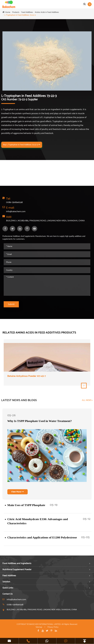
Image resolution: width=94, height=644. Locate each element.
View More (18, 492)
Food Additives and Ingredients (17, 563)
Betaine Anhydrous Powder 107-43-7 (26, 376)
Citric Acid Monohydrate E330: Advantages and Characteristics (38, 521)
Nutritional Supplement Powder (17, 570)
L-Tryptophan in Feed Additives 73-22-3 (20, 15)
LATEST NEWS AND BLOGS (19, 400)
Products (16, 12)
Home (8, 12)
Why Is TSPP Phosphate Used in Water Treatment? (40, 421)
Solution (6, 582)
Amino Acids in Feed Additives (47, 12)
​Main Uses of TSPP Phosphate (26, 505)
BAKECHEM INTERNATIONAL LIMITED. (45, 624)
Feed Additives (27, 12)
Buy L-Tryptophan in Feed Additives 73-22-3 (22, 145)
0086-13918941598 (14, 202)
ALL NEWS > (87, 400)
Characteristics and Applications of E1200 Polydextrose (42, 537)
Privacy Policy (53, 627)
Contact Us (8, 594)
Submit (11, 304)
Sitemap (39, 627)
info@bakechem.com (16, 212)
